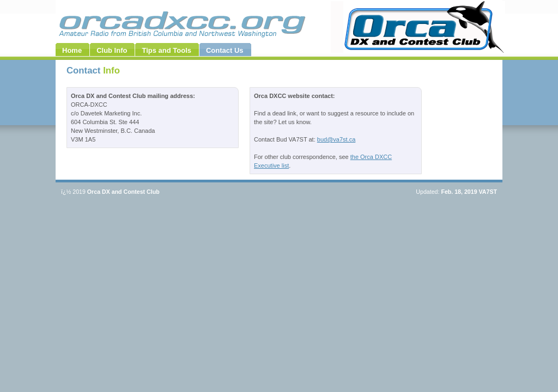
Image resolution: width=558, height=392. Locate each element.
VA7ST (488, 192)
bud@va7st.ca (336, 139)
